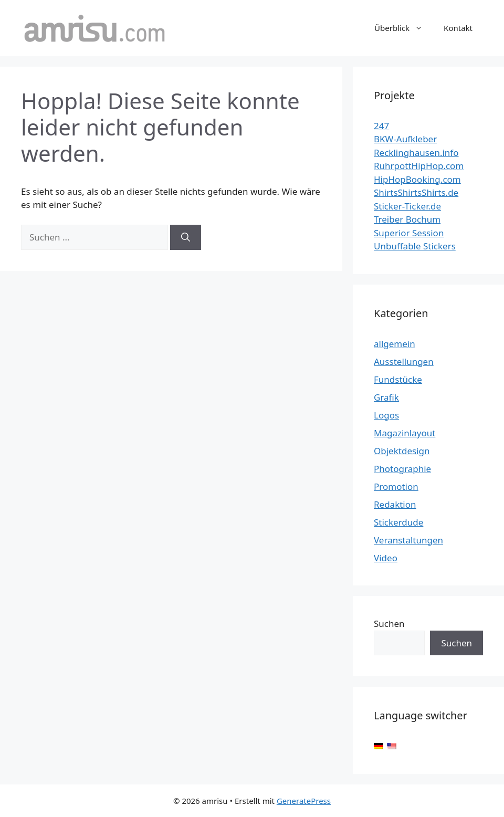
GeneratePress (304, 801)
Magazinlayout (405, 433)
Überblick (404, 28)
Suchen (389, 624)
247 (381, 126)
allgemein (395, 344)
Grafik (386, 397)
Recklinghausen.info (416, 153)
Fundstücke (398, 379)
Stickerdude (398, 522)
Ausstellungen (404, 362)
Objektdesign (402, 451)
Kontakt (458, 28)
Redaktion (395, 504)
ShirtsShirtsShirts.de (416, 192)
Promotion (396, 486)
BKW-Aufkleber (405, 139)
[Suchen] (186, 237)
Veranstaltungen (408, 540)
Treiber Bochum (407, 219)
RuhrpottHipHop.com (419, 166)
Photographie (402, 469)
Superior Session (409, 233)
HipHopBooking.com (417, 179)
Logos (386, 415)
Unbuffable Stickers (415, 246)
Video (386, 558)
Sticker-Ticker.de (407, 206)
